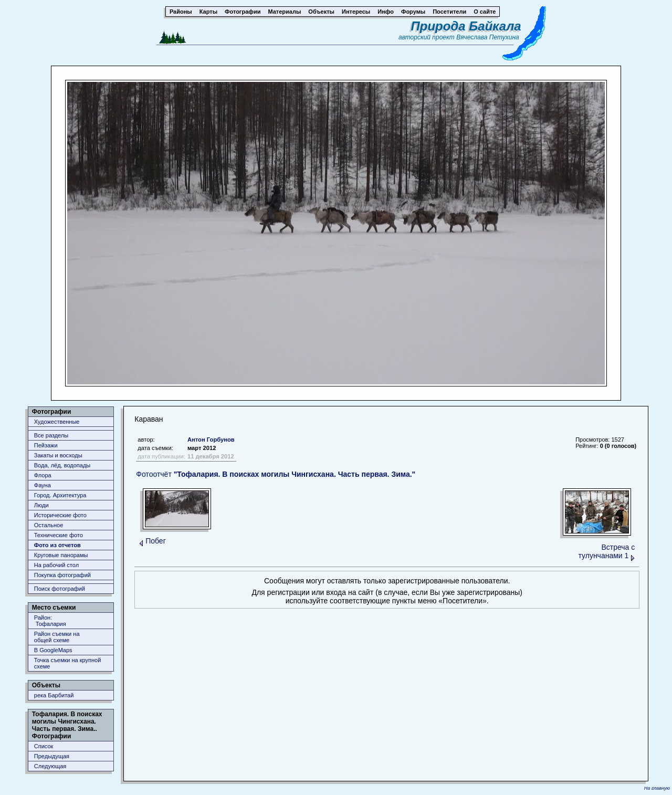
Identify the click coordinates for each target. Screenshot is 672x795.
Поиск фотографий (60, 589)
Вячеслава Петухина (488, 37)
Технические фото (59, 535)
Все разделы (51, 435)
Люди (41, 505)
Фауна (43, 485)
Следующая (50, 766)
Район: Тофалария (50, 621)
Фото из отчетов (57, 545)
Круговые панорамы (61, 555)
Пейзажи (46, 445)
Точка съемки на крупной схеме (68, 663)
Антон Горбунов (211, 440)
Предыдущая (52, 756)
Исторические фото (60, 515)
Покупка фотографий (62, 575)
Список (44, 746)
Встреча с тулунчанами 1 (606, 551)
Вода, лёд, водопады (62, 465)
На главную (657, 788)
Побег (156, 541)
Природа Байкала (466, 26)
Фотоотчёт (276, 474)
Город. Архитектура (60, 495)
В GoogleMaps (53, 650)
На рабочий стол (56, 565)
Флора (43, 475)
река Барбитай (54, 695)
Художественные (57, 422)
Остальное (49, 525)
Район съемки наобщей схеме (57, 637)
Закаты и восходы (58, 455)
